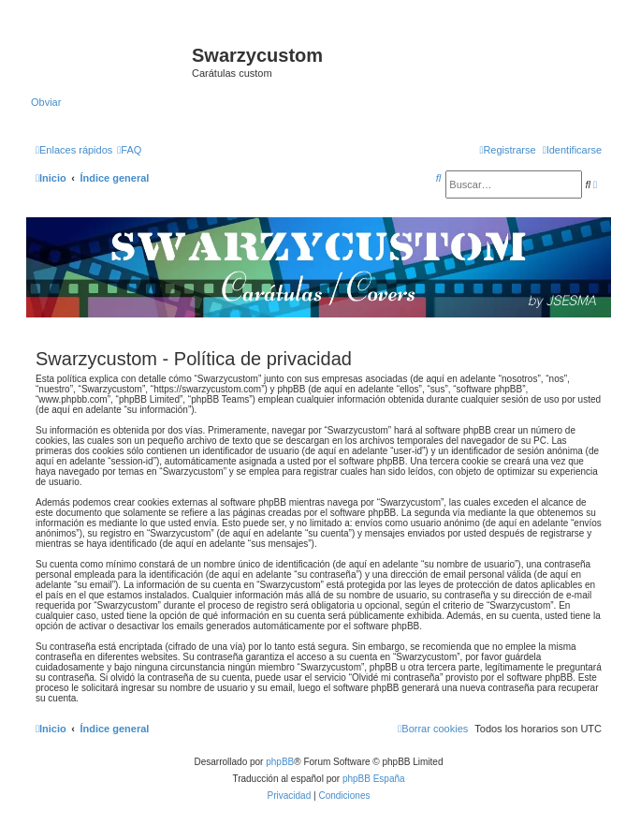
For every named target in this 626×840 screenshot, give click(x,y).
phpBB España (374, 779)
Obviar (46, 102)
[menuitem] (129, 150)
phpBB (280, 762)
